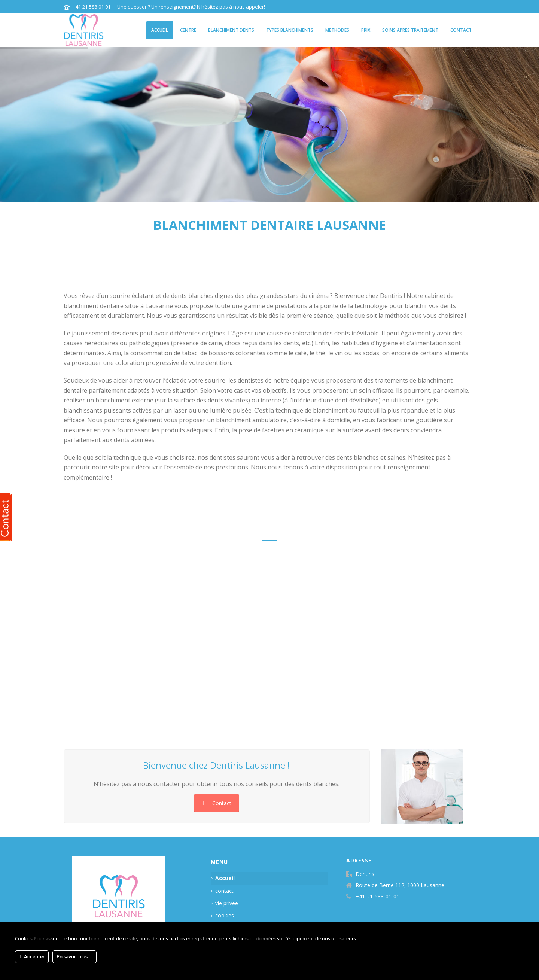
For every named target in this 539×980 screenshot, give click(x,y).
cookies (222, 915)
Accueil (160, 30)
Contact (217, 803)
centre (188, 30)
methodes (337, 30)
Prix (366, 30)
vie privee (224, 903)
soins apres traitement (410, 30)
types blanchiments (290, 30)
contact (461, 30)
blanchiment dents (231, 30)
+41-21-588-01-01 (92, 7)
